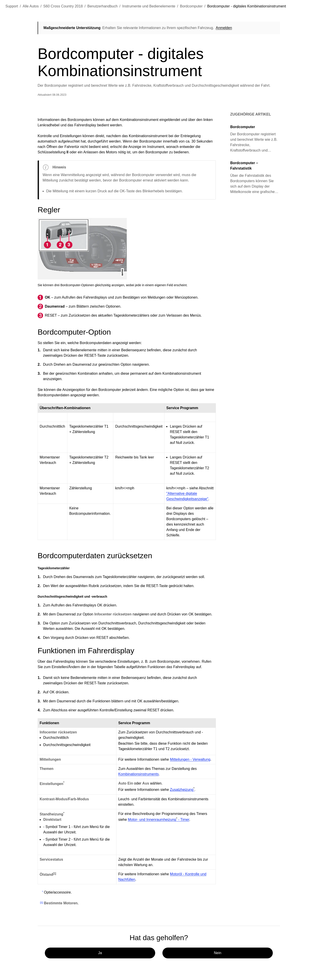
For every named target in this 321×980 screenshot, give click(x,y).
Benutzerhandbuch (102, 6)
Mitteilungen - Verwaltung (190, 759)
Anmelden (224, 28)
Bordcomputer (191, 6)
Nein (218, 953)
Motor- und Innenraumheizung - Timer (159, 820)
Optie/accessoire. (58, 892)
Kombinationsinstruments (139, 774)
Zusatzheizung (182, 789)
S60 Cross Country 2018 (63, 6)
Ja (100, 953)
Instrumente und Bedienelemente (149, 6)
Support (12, 6)
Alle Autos (31, 6)
